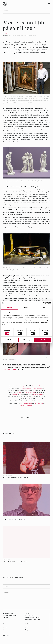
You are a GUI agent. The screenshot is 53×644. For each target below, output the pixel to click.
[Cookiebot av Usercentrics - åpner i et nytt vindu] (45, 303)
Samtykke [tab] (9, 307)
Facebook (28, 624)
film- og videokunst (30, 392)
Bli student (5, 628)
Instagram (28, 626)
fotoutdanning (28, 403)
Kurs (4, 626)
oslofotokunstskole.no (26, 405)
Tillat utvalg (26, 340)
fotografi (18, 392)
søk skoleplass (38, 388)
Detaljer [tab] (27, 307)
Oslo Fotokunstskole (25, 388)
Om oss (5, 630)
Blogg (27, 630)
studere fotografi (21, 386)
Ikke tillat (10, 340)
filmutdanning (39, 403)
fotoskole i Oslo (38, 395)
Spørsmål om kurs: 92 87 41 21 (32, 618)
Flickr (26, 628)
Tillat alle (43, 340)
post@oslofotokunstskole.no (32, 620)
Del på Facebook (27, 417)
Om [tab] (44, 307)
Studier (5, 624)
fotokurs (15, 395)
